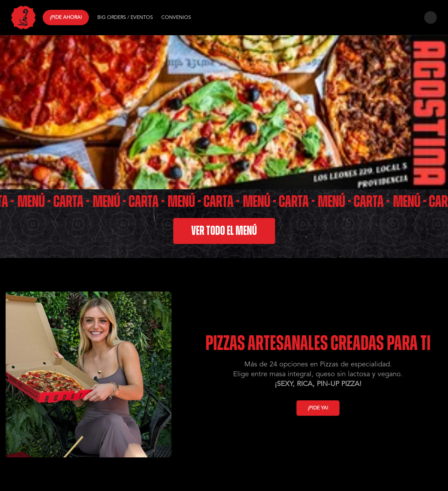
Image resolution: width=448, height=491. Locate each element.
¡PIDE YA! (318, 408)
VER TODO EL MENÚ (224, 231)
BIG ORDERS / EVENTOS (125, 17)
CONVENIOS (176, 17)
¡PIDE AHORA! (66, 17)
